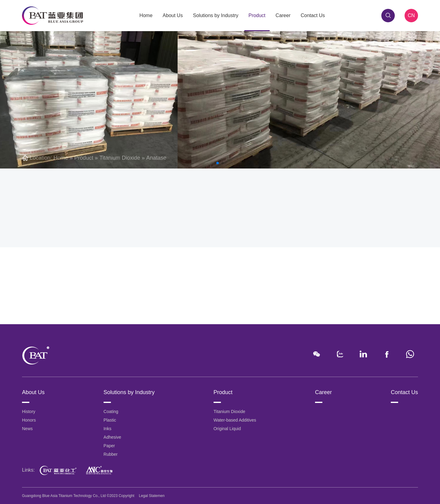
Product (257, 15)
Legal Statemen (152, 496)
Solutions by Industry (216, 15)
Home (146, 15)
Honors (29, 420)
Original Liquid (227, 429)
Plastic (110, 420)
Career (283, 15)
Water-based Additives (235, 420)
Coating (111, 412)
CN (411, 15)
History (29, 412)
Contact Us (313, 15)
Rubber (111, 454)
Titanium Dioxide (120, 158)
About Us (173, 15)
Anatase (156, 158)
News (27, 429)
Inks (108, 429)
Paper (109, 446)
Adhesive (112, 437)
